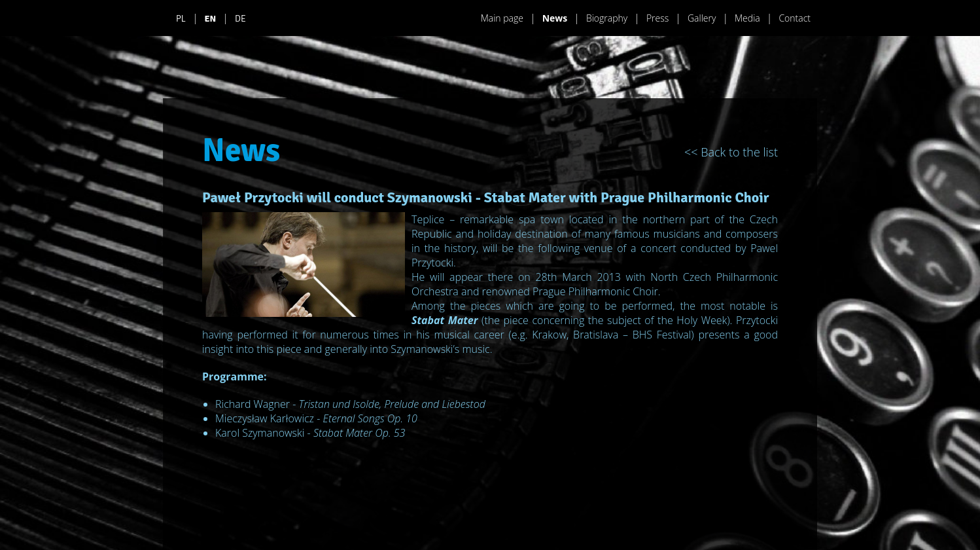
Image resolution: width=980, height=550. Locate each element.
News (555, 18)
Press (657, 18)
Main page (502, 18)
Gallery (702, 18)
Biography (607, 18)
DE (240, 19)
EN (211, 19)
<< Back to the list (731, 152)
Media (747, 18)
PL (181, 19)
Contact (795, 18)
